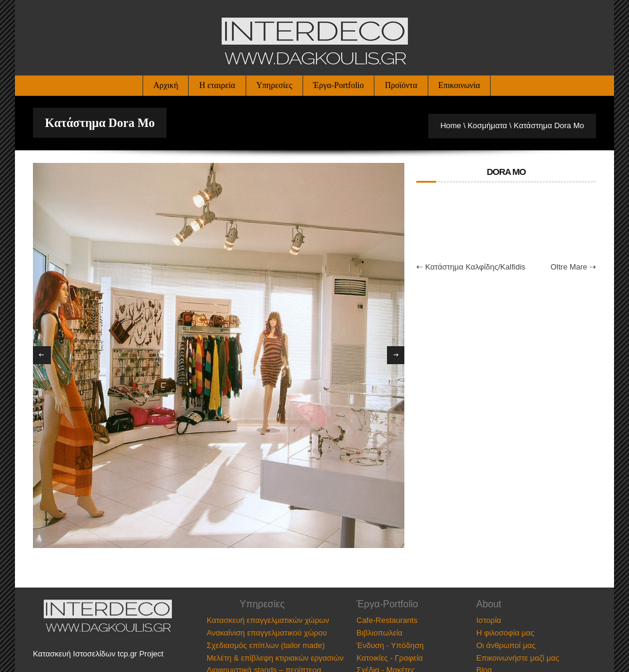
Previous (42, 355)
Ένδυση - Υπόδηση (390, 645)
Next (396, 355)
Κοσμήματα (488, 125)
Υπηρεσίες (274, 86)
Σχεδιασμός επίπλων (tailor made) (266, 645)
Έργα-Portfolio (339, 86)
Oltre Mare (569, 267)
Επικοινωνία (459, 86)
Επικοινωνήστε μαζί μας (518, 658)
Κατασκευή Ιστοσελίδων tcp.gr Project (98, 654)
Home (451, 125)
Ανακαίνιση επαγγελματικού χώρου (267, 633)
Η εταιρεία (217, 86)
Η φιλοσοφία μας (505, 633)
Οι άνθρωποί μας (506, 645)
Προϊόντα (401, 86)
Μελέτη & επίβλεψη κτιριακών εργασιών (275, 658)
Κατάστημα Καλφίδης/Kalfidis (475, 267)
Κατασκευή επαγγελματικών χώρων (268, 620)
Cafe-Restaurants (387, 620)
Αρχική (166, 86)
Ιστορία (489, 620)
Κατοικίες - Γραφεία (390, 658)
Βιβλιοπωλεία (379, 633)
